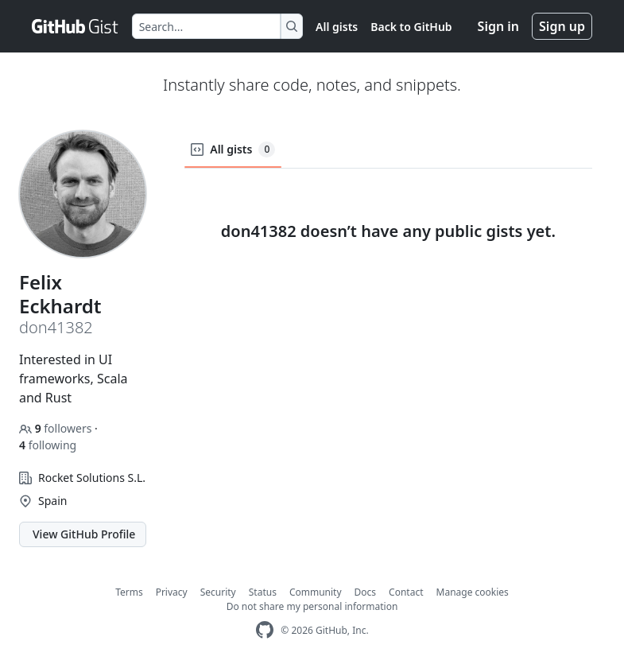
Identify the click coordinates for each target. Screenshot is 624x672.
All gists (337, 27)
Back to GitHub (411, 27)
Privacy (172, 592)
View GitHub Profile (84, 534)
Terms (129, 592)
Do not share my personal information (312, 606)
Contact (406, 592)
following (48, 445)
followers (57, 428)
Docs (366, 592)
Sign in (498, 26)
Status (263, 592)
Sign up (562, 26)
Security (218, 592)
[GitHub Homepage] (265, 630)
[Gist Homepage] (76, 26)
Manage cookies (473, 592)
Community (316, 592)
